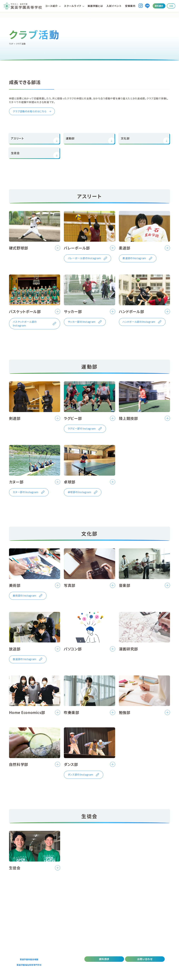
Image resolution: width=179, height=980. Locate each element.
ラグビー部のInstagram (82, 428)
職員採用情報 (143, 966)
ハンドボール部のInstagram (139, 322)
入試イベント (114, 6)
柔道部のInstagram (134, 258)
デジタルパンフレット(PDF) (96, 966)
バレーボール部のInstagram (84, 258)
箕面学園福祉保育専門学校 (29, 965)
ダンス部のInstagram (80, 775)
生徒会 (15, 153)
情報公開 (158, 966)
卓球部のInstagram (80, 492)
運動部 (70, 138)
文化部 (125, 138)
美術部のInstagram (24, 595)
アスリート (17, 138)
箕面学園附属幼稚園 (29, 959)
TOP (11, 44)
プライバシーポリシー (123, 966)
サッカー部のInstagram (82, 322)
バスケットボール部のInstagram (25, 324)
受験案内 (130, 6)
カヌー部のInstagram (26, 492)
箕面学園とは (95, 6)
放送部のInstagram (24, 659)
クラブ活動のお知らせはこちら (30, 111)
